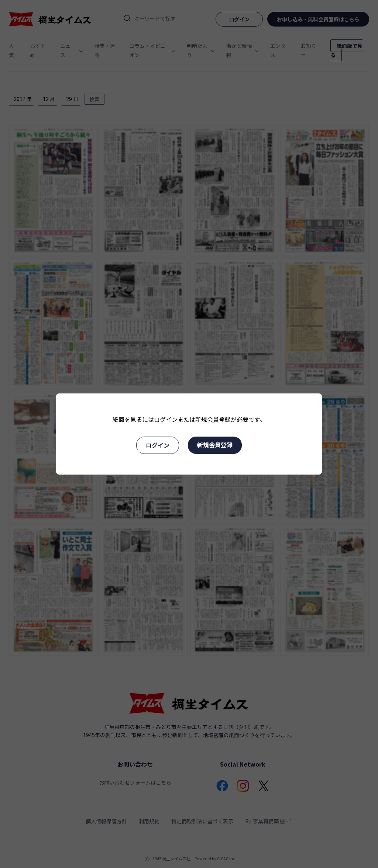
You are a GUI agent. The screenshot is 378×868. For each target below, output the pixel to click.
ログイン (158, 445)
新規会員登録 (215, 445)
